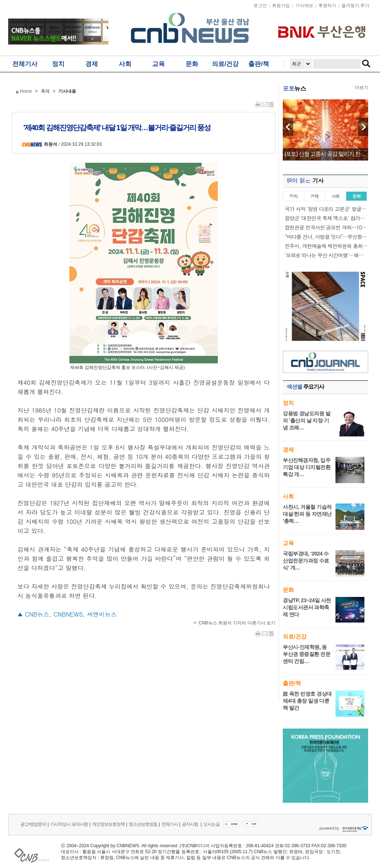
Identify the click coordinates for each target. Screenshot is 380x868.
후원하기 (327, 6)
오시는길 (212, 824)
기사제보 (304, 6)
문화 (192, 64)
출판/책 (259, 64)
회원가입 (281, 6)
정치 (58, 64)
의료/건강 (225, 64)
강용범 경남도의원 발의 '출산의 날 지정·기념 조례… (307, 420)
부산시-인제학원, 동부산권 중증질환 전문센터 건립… (307, 654)
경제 (92, 64)
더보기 (361, 88)
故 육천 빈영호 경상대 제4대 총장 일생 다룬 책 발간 (307, 701)
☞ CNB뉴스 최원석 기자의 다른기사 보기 (234, 623)
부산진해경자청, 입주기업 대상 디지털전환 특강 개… (307, 467)
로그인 (260, 6)
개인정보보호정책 (108, 824)
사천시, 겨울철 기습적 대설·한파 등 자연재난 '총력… (307, 514)
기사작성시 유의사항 (69, 824)
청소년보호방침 (143, 824)
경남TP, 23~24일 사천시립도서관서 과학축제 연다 (307, 607)
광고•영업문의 (33, 824)
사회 (125, 64)
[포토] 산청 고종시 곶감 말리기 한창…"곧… (325, 154)
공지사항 (190, 824)
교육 (158, 64)
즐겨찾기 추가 (355, 6)
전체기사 (25, 64)
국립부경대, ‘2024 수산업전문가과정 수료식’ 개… (306, 561)
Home (26, 91)
